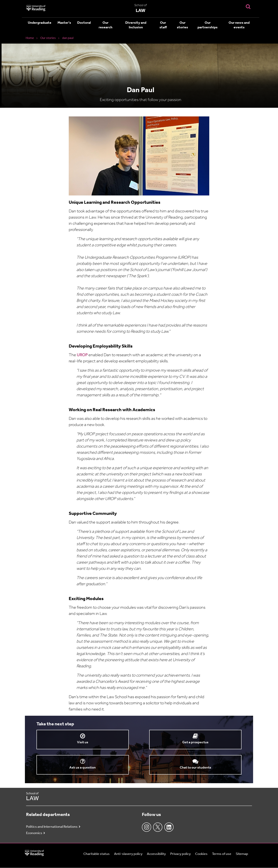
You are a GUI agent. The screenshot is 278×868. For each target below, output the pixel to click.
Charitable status (97, 854)
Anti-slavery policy (128, 854)
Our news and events (239, 25)
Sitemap (242, 854)
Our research (106, 25)
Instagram (147, 827)
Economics (34, 833)
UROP (83, 355)
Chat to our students (195, 768)
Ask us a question (83, 768)
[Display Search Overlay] (248, 6)
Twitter (158, 827)
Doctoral (84, 23)
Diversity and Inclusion (136, 25)
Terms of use (222, 854)
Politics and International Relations (52, 827)
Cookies (201, 854)
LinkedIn (169, 827)
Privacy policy (181, 854)
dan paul (68, 38)
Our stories (182, 25)
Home (30, 38)
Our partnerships (208, 25)
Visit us (83, 742)
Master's (64, 23)
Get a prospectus (195, 742)
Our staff (163, 25)
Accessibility (156, 854)
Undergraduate (40, 23)
